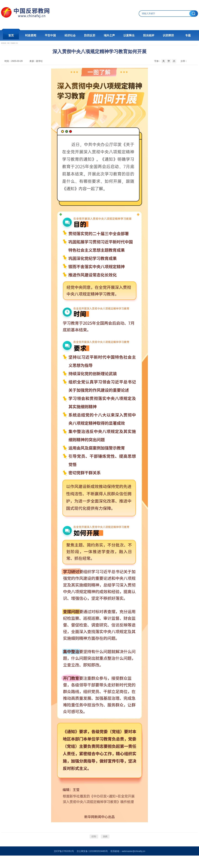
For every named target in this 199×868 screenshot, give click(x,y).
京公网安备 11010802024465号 (92, 864)
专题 (187, 35)
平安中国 (51, 35)
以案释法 (129, 35)
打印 (94, 845)
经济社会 (70, 35)
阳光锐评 (148, 35)
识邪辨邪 (167, 35)
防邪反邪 (90, 35)
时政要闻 (32, 35)
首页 (12, 35)
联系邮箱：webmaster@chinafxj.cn (128, 864)
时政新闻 (31, 47)
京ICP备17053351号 (64, 864)
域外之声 (109, 35)
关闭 (105, 845)
